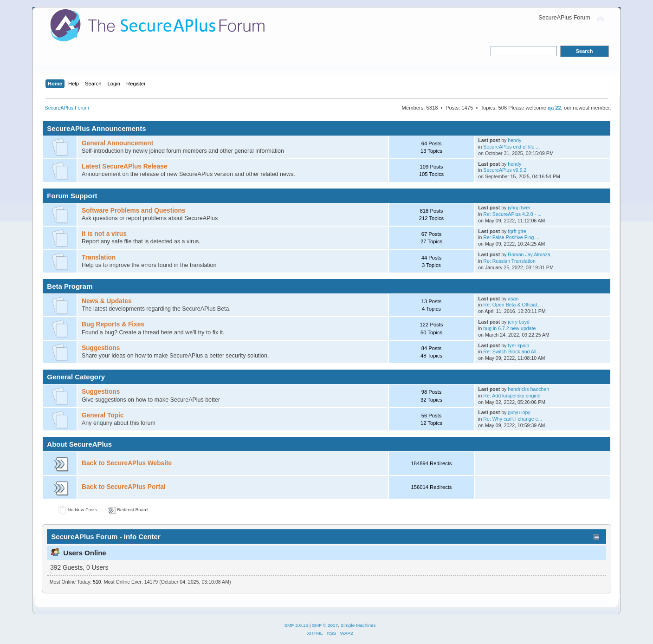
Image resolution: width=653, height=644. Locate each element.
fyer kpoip (518, 345)
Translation (99, 257)
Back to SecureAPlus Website (127, 463)
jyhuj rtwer (519, 208)
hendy (514, 140)
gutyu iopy (519, 412)
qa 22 (554, 108)
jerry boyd (519, 322)
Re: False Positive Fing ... (511, 237)
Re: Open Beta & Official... (512, 305)
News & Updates (107, 301)
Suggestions (101, 348)
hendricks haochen (528, 389)
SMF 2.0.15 (296, 625)
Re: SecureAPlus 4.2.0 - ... (512, 214)
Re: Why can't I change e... (513, 419)
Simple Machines (358, 625)
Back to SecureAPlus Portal (124, 487)
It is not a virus (104, 234)
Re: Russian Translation (509, 261)
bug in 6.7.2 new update (509, 328)
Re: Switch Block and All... (512, 351)
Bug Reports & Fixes (113, 324)
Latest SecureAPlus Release (125, 166)
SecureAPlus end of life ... (511, 147)
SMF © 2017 (325, 625)
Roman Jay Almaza (529, 254)
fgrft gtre (517, 231)
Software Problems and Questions (133, 211)
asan (513, 299)
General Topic (103, 415)
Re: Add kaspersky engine (512, 396)
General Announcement (117, 143)
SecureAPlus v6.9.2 (505, 170)
